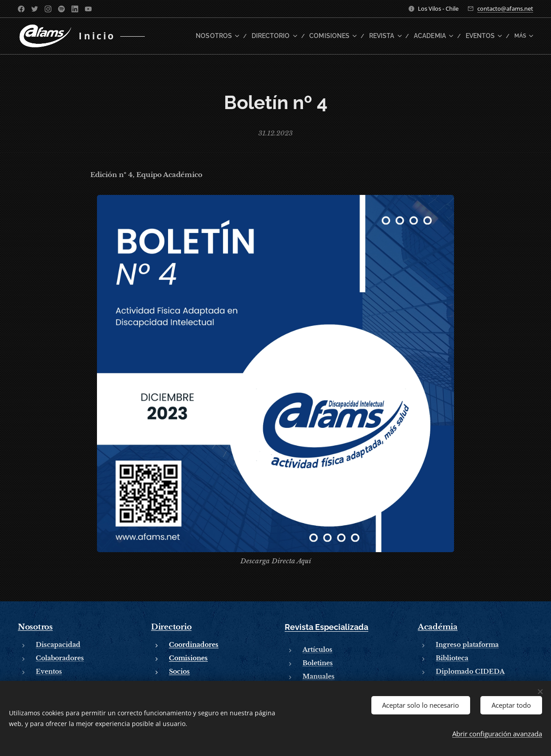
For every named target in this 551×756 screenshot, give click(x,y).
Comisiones (188, 658)
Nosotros (35, 627)
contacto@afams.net (505, 8)
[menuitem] (231, 36)
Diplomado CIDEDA (470, 672)
